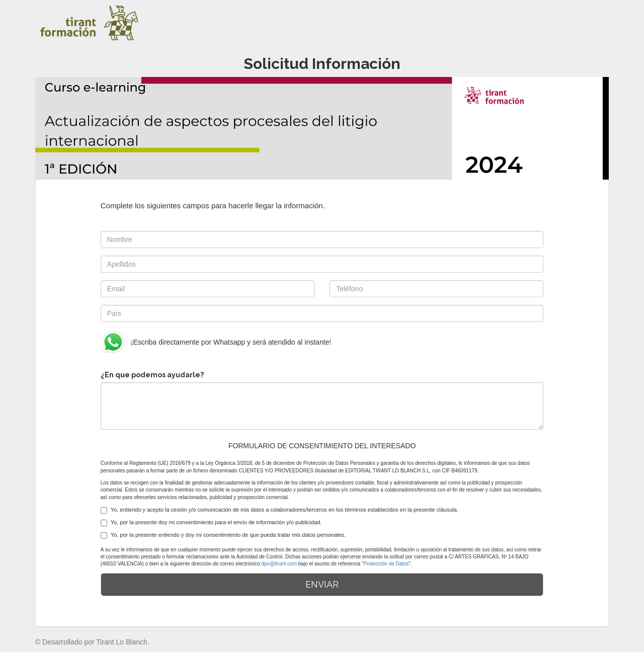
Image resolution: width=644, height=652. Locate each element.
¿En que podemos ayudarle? (152, 375)
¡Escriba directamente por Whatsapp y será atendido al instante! (216, 342)
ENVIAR (322, 584)
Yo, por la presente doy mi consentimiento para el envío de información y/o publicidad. (211, 523)
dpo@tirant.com (279, 564)
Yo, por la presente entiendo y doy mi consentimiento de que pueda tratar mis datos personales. (223, 535)
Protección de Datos (386, 564)
